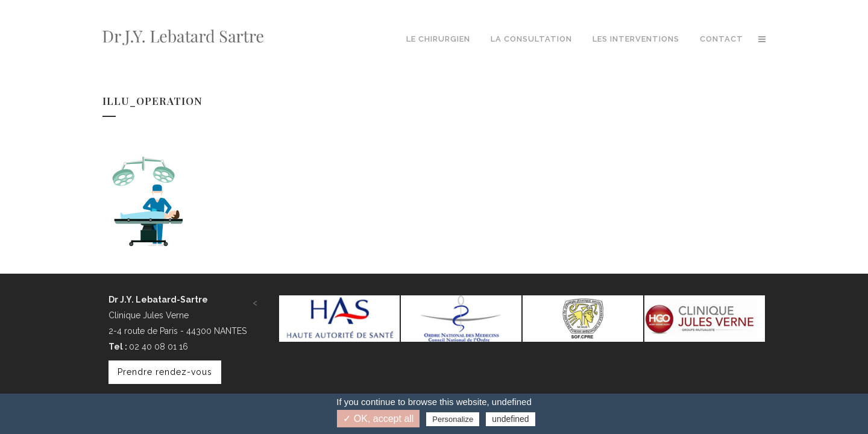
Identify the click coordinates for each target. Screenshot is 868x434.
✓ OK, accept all (378, 419)
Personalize (453, 419)
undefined (511, 419)
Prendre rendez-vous (165, 372)
